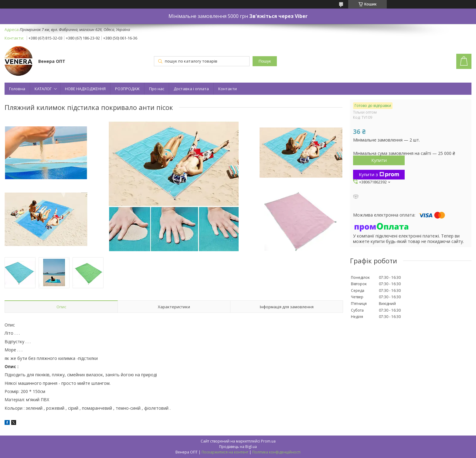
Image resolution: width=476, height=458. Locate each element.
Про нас (157, 89)
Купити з (379, 174)
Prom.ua (268, 441)
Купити (379, 160)
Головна (17, 89)
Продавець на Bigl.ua (238, 447)
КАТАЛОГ (43, 89)
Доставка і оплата (191, 89)
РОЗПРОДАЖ (127, 89)
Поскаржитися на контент (225, 452)
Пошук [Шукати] (265, 61)
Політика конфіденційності (276, 452)
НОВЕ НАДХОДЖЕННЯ (85, 89)
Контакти (228, 89)
